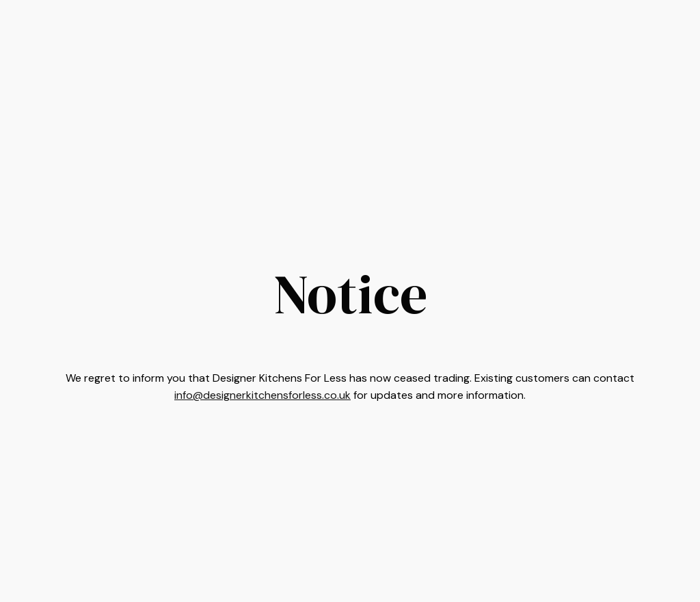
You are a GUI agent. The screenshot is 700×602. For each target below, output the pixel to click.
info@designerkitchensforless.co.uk (262, 395)
